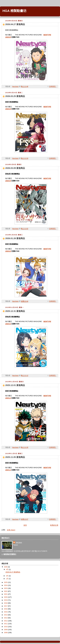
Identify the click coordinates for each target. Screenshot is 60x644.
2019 (6, 600)
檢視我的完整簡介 (10, 554)
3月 (7, 576)
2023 (6, 588)
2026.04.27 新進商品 (15, 24)
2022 (6, 591)
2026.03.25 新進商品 (15, 96)
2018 (6, 603)
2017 (6, 606)
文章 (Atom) (11, 530)
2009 (6, 630)
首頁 (25, 525)
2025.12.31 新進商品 (15, 311)
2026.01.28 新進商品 (15, 238)
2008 (6, 633)
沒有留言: (53, 87)
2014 (6, 615)
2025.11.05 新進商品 (15, 457)
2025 (6, 582)
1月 (7, 579)
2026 (6, 567)
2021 (6, 594)
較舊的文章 (54, 525)
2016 (6, 609)
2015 (6, 612)
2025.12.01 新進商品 (15, 385)
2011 (6, 624)
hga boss (19, 542)
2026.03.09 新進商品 (15, 168)
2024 (6, 585)
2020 (6, 597)
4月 (7, 570)
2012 (6, 621)
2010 (6, 627)
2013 (6, 618)
